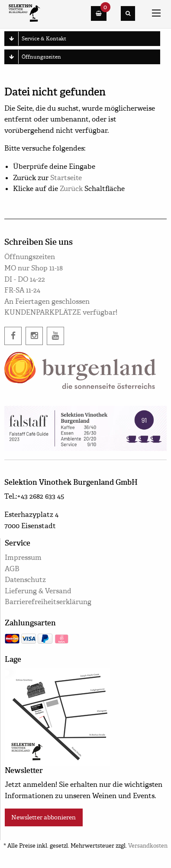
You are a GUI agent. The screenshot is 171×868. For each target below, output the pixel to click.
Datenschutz (25, 580)
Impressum (23, 557)
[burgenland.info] (80, 374)
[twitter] (55, 336)
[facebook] (13, 336)
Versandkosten (148, 846)
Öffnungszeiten (33, 57)
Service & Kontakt (35, 39)
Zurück (71, 189)
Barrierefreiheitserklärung (48, 602)
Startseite (66, 178)
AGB (12, 569)
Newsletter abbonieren (44, 817)
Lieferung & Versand (38, 591)
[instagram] (34, 336)
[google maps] (58, 715)
